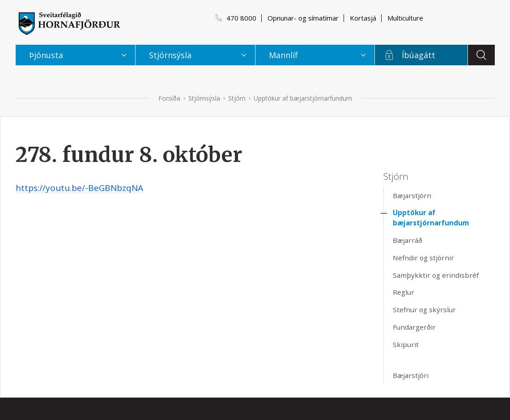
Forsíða (169, 98)
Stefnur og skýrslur (424, 310)
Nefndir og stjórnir (423, 258)
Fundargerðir (414, 327)
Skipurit (406, 344)
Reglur (404, 292)
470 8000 (241, 18)
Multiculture (405, 18)
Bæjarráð (408, 240)
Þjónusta (46, 55)
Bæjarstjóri (411, 375)
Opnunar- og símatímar (303, 18)
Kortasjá (363, 18)
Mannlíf (283, 55)
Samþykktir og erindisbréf (436, 275)
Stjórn (237, 98)
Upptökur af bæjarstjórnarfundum (303, 98)
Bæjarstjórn (412, 195)
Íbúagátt (419, 55)
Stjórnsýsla (204, 98)
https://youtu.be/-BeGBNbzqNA (79, 188)
